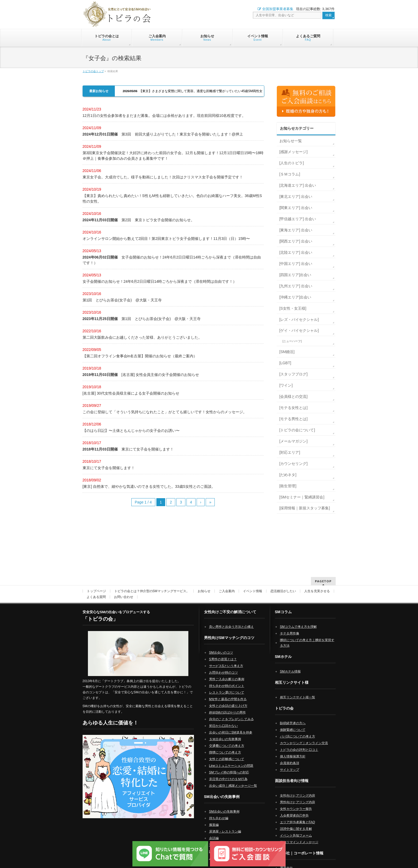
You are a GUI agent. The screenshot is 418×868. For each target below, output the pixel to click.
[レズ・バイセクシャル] (299, 320)
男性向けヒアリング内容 (298, 795)
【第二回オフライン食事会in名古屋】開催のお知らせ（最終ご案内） (140, 356)
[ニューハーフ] (292, 341)
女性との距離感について (227, 752)
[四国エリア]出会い (295, 275)
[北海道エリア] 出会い (298, 185)
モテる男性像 (290, 627)
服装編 (214, 818)
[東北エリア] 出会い (296, 196)
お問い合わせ (124, 590)
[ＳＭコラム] (290, 174)
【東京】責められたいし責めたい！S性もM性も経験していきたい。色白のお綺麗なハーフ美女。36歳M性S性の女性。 (172, 198)
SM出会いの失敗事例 (224, 805)
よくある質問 (96, 590)
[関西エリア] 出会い (296, 241)
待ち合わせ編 (219, 811)
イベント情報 (253, 584)
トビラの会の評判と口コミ (299, 743)
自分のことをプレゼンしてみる (232, 712)
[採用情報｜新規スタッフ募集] (305, 508)
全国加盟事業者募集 (275, 9)
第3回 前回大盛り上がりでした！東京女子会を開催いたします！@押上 (163, 134)
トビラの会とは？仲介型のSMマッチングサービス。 (152, 584)
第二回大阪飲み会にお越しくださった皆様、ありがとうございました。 (142, 337)
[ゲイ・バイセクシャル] (299, 330)
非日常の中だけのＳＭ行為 (228, 772)
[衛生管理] (288, 486)
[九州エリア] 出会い (296, 286)
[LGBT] (285, 363)
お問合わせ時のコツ (224, 666)
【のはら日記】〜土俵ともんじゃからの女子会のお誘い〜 (131, 431)
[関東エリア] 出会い (296, 208)
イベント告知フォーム (296, 829)
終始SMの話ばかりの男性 (228, 706)
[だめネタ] (288, 475)
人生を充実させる (317, 584)
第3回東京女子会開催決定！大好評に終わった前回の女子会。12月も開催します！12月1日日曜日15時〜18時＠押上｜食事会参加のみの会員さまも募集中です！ (173, 156)
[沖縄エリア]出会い (295, 297)
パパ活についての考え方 (298, 730)
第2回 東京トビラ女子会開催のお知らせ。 (139, 220)
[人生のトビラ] (292, 163)
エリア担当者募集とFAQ (298, 815)
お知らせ (204, 584)
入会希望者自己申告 (294, 809)
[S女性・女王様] (293, 308)
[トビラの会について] (297, 430)
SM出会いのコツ (221, 646)
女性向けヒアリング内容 (298, 789)
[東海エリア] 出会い (296, 230)
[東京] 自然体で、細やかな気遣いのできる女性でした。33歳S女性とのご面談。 (149, 486)
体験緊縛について (293, 723)
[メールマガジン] (294, 441)
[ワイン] (286, 385)
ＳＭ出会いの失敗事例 (225, 732)
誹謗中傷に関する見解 (296, 822)
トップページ (96, 584)
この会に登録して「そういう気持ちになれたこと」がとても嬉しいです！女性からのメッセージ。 (165, 412)
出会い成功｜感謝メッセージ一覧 (233, 779)
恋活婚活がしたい (283, 584)
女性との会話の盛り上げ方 (228, 699)
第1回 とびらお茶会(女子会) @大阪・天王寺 (122, 300)
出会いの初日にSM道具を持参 (231, 726)
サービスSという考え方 (226, 659)
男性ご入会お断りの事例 (227, 672)
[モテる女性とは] (294, 408)
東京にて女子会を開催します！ (128, 449)
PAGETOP (323, 574)
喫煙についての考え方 (225, 746)
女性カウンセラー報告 (296, 802)
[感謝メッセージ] (294, 152)
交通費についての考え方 (227, 739)
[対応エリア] (290, 452)
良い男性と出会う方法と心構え (232, 620)
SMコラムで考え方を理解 (298, 620)
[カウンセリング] (294, 464)
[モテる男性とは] (294, 419)
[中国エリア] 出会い (296, 264)
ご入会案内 (227, 584)
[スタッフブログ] (294, 374)
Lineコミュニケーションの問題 (231, 759)
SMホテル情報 (290, 665)
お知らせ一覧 (291, 141)
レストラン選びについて (227, 686)
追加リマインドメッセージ (299, 835)
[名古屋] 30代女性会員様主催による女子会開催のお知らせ (131, 393)
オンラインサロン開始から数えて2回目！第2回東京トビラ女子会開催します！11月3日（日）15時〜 (166, 239)
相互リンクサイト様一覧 (298, 690)
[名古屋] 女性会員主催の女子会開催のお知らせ (141, 375)
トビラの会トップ (93, 71)
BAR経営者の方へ (293, 716)
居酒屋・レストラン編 (225, 825)
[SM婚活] (287, 352)
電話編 (214, 838)
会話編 (214, 831)
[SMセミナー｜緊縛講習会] (302, 497)
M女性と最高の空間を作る (228, 692)
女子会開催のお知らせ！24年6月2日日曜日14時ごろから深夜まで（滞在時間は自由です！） (172, 260)
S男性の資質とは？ (223, 652)
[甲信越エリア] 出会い (298, 219)
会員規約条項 (290, 756)
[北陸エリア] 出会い (296, 252)
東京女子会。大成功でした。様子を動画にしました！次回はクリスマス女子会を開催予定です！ (163, 177)
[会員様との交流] (294, 396)
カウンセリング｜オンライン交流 (304, 736)
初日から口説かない (224, 719)
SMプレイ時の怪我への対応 (229, 765)
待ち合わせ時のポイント (227, 679)
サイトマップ (290, 763)
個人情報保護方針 (293, 750)
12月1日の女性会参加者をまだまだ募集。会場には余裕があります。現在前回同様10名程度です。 (164, 116)
